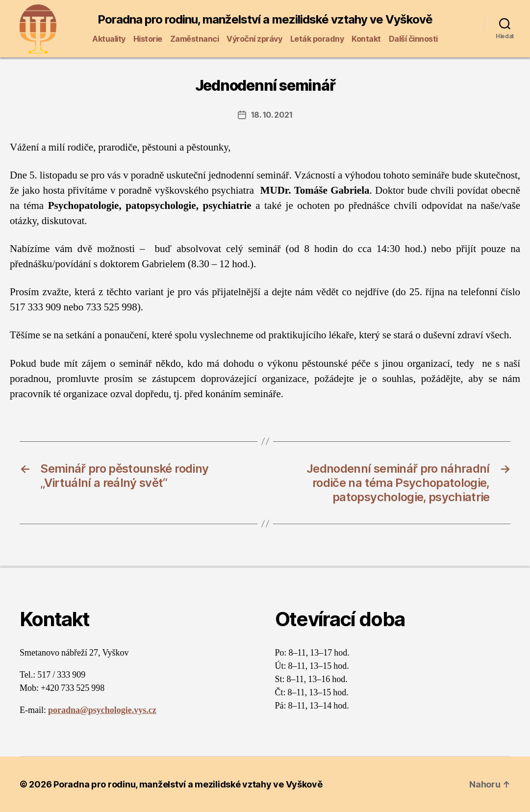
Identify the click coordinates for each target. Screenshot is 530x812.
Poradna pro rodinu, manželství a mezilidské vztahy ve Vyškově (265, 20)
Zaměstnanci (195, 39)
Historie (148, 39)
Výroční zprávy (254, 39)
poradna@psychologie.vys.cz (102, 710)
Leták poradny (317, 39)
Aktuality (109, 39)
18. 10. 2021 (272, 115)
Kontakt (366, 39)
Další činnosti (413, 39)
